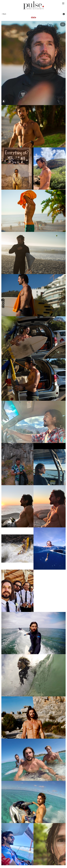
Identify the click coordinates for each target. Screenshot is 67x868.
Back (4, 14)
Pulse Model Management (33, 5)
